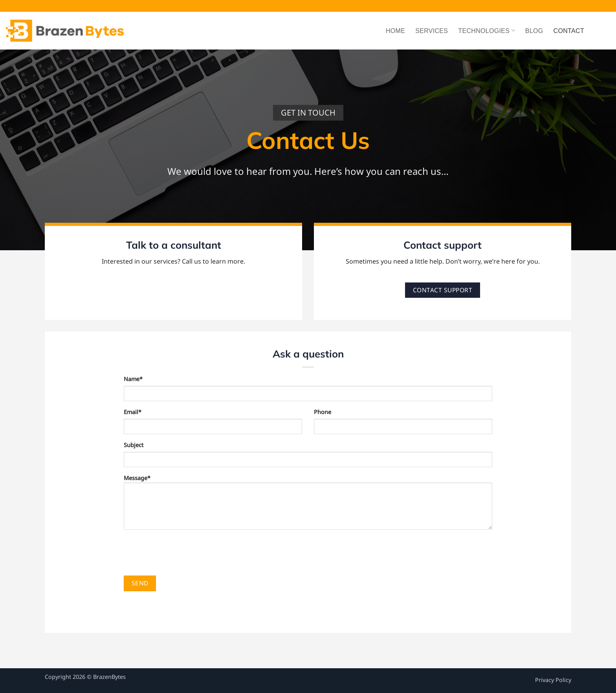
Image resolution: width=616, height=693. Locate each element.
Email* (133, 412)
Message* (308, 505)
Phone (323, 412)
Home (395, 31)
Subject (134, 445)
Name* (133, 379)
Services (432, 31)
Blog (534, 31)
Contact (569, 31)
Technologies (487, 30)
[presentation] (183, 552)
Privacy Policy (553, 680)
